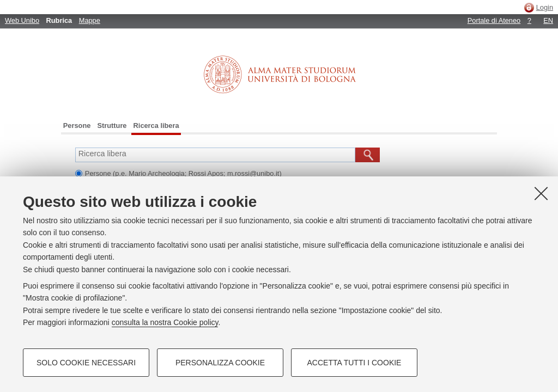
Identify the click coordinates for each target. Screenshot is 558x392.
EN (548, 20)
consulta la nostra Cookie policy (165, 322)
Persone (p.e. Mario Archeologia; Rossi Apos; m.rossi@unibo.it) (183, 173)
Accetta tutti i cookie (354, 363)
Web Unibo (22, 20)
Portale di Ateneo (494, 20)
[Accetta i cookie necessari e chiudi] (541, 193)
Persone (77, 125)
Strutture (112, 125)
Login (545, 7)
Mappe (90, 20)
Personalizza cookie (220, 363)
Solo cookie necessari (86, 363)
